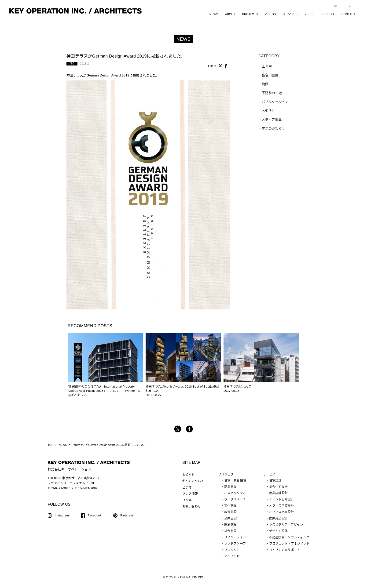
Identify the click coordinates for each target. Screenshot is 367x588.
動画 (265, 87)
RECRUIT (328, 14)
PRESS (309, 14)
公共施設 (230, 521)
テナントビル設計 (282, 502)
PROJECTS (250, 14)
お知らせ (268, 114)
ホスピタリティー (237, 496)
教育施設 (230, 515)
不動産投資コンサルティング (289, 540)
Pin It (212, 69)
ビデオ (187, 490)
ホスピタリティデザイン (286, 528)
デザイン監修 (279, 534)
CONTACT (348, 14)
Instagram (62, 518)
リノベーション (235, 540)
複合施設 (230, 534)
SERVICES (290, 14)
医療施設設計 (279, 521)
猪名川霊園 (270, 78)
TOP (50, 448)
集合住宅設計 (279, 490)
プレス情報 (190, 497)
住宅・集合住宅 (235, 483)
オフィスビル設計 (282, 515)
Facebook (95, 518)
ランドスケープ (235, 546)
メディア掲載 (272, 123)
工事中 (267, 69)
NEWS (214, 14)
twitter (178, 432)
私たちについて (193, 484)
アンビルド (232, 559)
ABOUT (230, 14)
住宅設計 (275, 483)
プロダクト (232, 553)
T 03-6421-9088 (59, 491)
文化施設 (230, 509)
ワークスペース (235, 502)
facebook (189, 432)
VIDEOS (270, 14)
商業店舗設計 (279, 496)
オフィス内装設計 (282, 509)
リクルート (190, 503)
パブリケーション (275, 105)
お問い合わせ (192, 509)
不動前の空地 (272, 96)
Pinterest (127, 518)
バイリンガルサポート (285, 553)
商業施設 (230, 490)
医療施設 (230, 528)
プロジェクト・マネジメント (289, 546)
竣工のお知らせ (273, 131)
